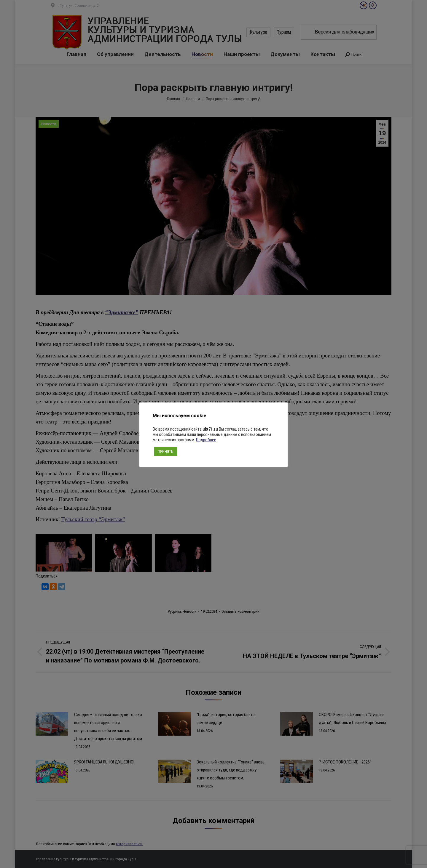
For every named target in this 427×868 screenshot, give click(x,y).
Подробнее (206, 440)
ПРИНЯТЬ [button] (166, 451)
